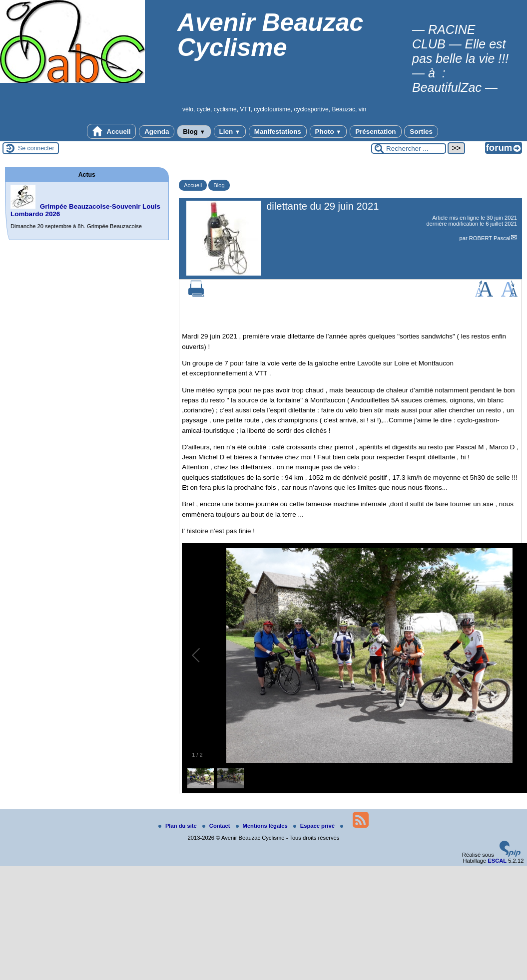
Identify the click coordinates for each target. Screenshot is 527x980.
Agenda (157, 132)
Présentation (375, 132)
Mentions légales (263, 826)
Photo (328, 132)
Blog (194, 132)
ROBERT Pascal (490, 238)
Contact (217, 826)
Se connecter (36, 148)
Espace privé (315, 826)
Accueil (111, 131)
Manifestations (278, 132)
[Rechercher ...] (409, 149)
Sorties (421, 132)
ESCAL (497, 861)
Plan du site (178, 826)
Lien (230, 132)
